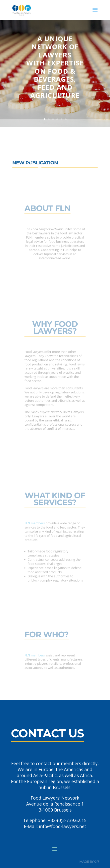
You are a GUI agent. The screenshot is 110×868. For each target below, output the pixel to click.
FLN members (38, 525)
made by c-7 (89, 862)
